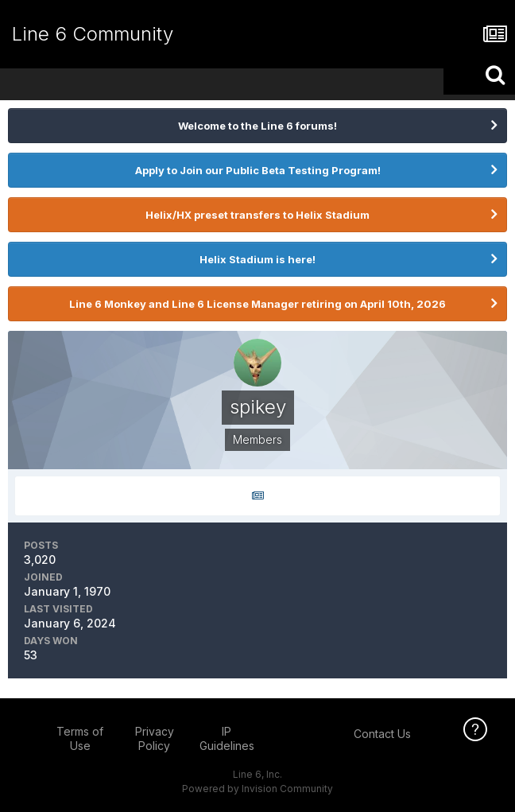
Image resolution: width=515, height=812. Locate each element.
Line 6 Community (93, 34)
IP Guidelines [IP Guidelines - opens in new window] (227, 738)
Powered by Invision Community (257, 789)
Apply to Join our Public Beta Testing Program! (258, 170)
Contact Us (382, 734)
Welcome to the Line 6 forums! (257, 126)
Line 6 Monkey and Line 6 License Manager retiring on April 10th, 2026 (257, 304)
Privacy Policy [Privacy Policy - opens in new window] (155, 738)
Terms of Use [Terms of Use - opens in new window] (80, 738)
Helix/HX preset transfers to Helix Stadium (257, 215)
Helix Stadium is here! (257, 259)
